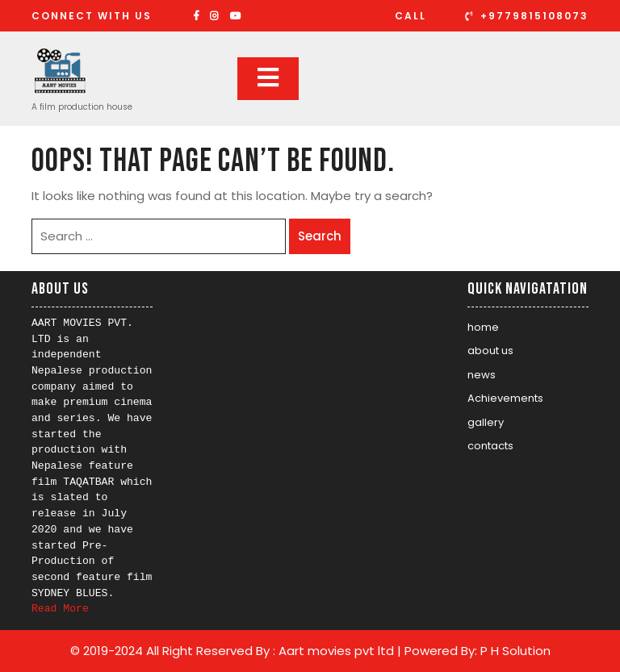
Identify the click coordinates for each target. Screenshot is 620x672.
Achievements (505, 398)
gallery (486, 422)
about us (490, 351)
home (483, 327)
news (482, 375)
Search (320, 236)
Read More (60, 609)
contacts (490, 446)
